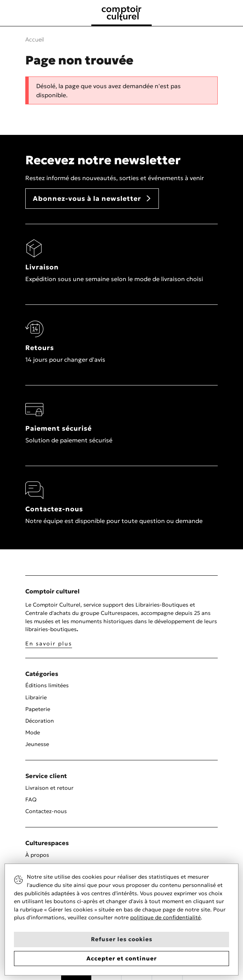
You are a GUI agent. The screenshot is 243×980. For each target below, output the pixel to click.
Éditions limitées (47, 685)
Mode (33, 732)
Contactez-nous (46, 811)
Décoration (40, 721)
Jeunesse (37, 744)
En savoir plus (49, 644)
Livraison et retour (49, 788)
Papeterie (38, 709)
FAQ (31, 800)
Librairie (36, 697)
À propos (37, 855)
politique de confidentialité (165, 917)
